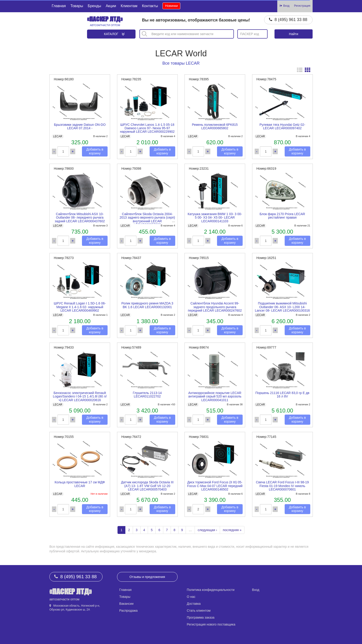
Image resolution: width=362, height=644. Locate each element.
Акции (111, 6)
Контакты (150, 6)
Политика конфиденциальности (211, 590)
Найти (294, 34)
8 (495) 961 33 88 (291, 20)
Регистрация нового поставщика (211, 624)
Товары (77, 6)
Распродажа (129, 611)
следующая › (207, 530)
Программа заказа (201, 617)
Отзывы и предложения (147, 577)
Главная (59, 6)
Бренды (94, 6)
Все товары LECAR (181, 63)
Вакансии (127, 604)
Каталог (111, 34)
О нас (191, 597)
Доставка (194, 604)
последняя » (232, 530)
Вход (256, 590)
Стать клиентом (199, 611)
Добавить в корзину (95, 151)
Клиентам (129, 6)
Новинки (171, 6)
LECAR (58, 136)
